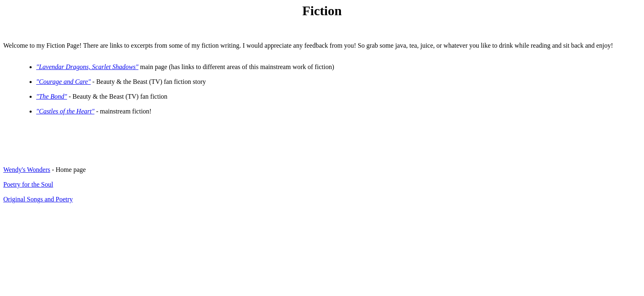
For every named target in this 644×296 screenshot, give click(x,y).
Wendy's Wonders (27, 170)
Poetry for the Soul (28, 184)
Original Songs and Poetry (38, 199)
